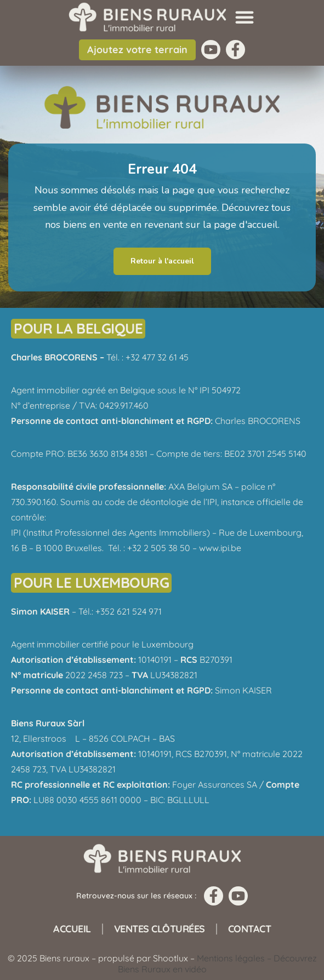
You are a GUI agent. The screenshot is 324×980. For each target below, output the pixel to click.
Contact (250, 929)
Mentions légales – (235, 958)
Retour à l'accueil (162, 261)
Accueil (72, 929)
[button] (245, 17)
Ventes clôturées (160, 929)
